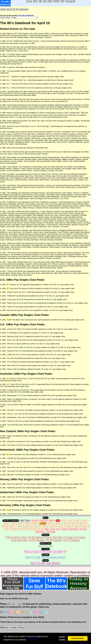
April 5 (7, 523)
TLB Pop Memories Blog (16, 538)
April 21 (45, 526)
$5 (7, 612)
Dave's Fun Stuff (45, 546)
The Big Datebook (35, 538)
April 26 (86, 526)
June (52, 529)
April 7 (21, 523)
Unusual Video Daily (53, 538)
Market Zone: (45, 543)
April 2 (71, 521)
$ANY (45, 612)
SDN (50, 1)
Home (29, 1)
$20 (18, 612)
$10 (12, 612)
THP (63, 1)
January (35, 521)
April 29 (24, 529)
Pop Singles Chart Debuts (74, 538)
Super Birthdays (53, 563)
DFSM (56, 1)
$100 (37, 612)
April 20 (37, 526)
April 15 (84, 523)
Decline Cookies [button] (62, 638)
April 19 (29, 526)
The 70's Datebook (72, 540)
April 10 (43, 523)
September (73, 529)
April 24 (70, 526)
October (83, 529)
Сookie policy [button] (33, 640)
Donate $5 (71, 1)
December (51, 532)
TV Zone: (45, 549)
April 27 (8, 529)
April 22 (54, 526)
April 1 (64, 521)
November (40, 532)
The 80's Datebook (26, 16)
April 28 (16, 529)
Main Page (25, 521)
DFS (35, 1)
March (52, 521)
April (58, 521)
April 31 (40, 529)
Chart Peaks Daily (19, 540)
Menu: (45, 518)
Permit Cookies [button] (78, 638)
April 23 (62, 526)
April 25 (78, 526)
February (43, 521)
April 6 (14, 523)
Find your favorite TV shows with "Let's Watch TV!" (45, 552)
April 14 (75, 523)
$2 (2, 612)
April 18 (21, 526)
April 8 (28, 523)
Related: (45, 535)
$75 (31, 612)
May (47, 529)
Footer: (46, 560)
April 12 (59, 523)
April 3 (78, 521)
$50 (24, 612)
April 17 (13, 526)
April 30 (32, 529)
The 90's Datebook (54, 540)
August (64, 529)
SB (40, 1)
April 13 (67, 523)
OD (45, 1)
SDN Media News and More (53, 558)
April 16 (5, 526)
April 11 (51, 523)
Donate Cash (15, 604)
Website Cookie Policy (12, 627)
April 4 (85, 521)
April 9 (35, 523)
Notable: (45, 555)
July (58, 529)
